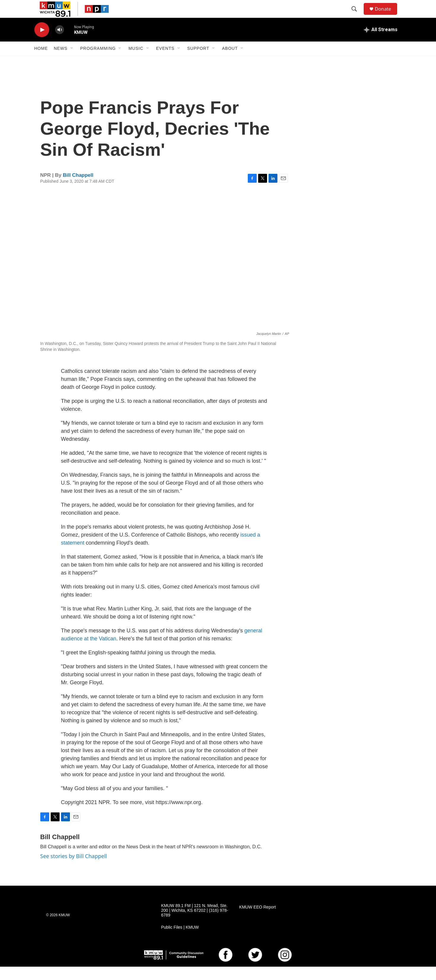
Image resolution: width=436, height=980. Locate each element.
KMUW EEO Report (258, 921)
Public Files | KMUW (180, 941)
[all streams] (381, 43)
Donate (387, 16)
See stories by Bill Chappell (74, 869)
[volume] (60, 43)
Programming (98, 62)
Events (165, 62)
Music (136, 62)
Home (41, 62)
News (61, 62)
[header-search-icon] (357, 16)
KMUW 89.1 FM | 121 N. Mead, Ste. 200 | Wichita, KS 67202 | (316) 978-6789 (195, 924)
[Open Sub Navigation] (72, 62)
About (230, 62)
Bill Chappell (78, 188)
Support (198, 62)
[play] (42, 43)
